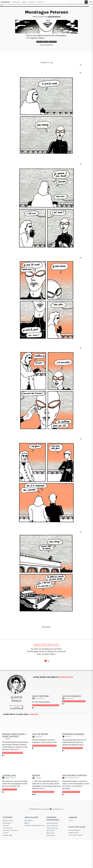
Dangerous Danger (73, 734)
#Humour (12, 753)
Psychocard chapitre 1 (75, 775)
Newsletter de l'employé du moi (35, 825)
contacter (16, 707)
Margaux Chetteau (9, 778)
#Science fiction (37, 705)
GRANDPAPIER (5, 2)
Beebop (36, 775)
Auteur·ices (16, 2)
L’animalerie (9, 776)
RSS (27, 823)
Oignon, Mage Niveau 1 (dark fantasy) (14, 735)
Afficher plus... (51, 835)
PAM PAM (7, 739)
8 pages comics (73, 833)
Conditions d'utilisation (11, 830)
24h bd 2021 (50, 833)
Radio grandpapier (74, 830)
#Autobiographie (74, 701)
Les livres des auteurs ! (76, 835)
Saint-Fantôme (40, 696)
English (72, 821)
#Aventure (40, 42)
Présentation (7, 823)
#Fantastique (53, 42)
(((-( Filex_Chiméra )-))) (71, 778)
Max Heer (67, 737)
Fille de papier (40, 734)
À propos (40, 2)
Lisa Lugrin (37, 778)
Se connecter (8, 821)
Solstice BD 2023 (52, 828)
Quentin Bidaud (54, 17)
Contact (5, 833)
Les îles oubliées (72, 696)
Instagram (29, 821)
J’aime (46, 661)
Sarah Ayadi (38, 737)
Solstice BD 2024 (52, 826)
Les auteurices (8, 828)
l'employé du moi (56, 809)
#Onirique (82, 701)
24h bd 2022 (51, 831)
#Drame (46, 42)
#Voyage (35, 792)
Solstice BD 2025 (52, 823)
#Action (78, 792)
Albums (24, 2)
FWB (11, 835)
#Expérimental (47, 705)
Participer (32, 2)
